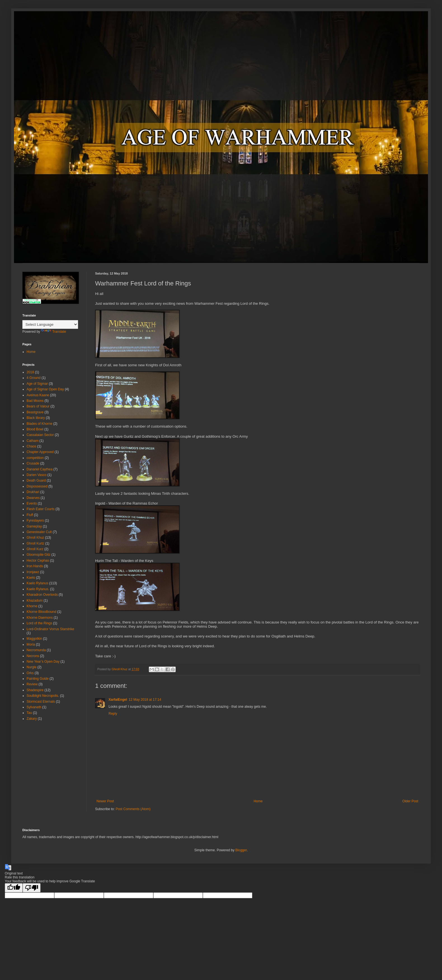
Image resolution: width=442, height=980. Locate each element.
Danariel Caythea (40, 469)
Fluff (30, 515)
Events (32, 503)
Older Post (410, 801)
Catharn (33, 441)
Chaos (31, 446)
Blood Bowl (35, 429)
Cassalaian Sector (40, 435)
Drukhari (33, 492)
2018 (30, 372)
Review (32, 684)
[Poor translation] (32, 888)
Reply (113, 714)
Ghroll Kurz (35, 549)
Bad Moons (35, 401)
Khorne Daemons (40, 618)
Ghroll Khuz (35, 538)
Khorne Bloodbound (41, 612)
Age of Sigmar (37, 384)
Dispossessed (37, 486)
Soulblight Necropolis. (43, 696)
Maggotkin (34, 639)
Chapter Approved (40, 452)
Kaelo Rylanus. (38, 589)
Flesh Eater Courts (41, 509)
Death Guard (36, 480)
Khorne (32, 606)
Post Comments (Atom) (133, 809)
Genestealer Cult (39, 532)
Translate (54, 332)
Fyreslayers (35, 521)
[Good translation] (14, 888)
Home (258, 801)
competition (35, 458)
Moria (31, 644)
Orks (30, 673)
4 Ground (34, 378)
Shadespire (35, 690)
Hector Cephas (38, 561)
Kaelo (31, 578)
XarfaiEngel (118, 700)
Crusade (33, 463)
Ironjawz (33, 572)
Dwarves (33, 498)
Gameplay (34, 526)
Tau (29, 713)
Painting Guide (38, 679)
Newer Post (105, 801)
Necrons (33, 656)
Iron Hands (35, 566)
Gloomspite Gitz (38, 555)
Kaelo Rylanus (37, 583)
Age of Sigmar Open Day (45, 389)
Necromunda (36, 650)
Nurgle (31, 667)
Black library (36, 418)
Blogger (241, 850)
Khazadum (35, 601)
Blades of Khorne (39, 424)
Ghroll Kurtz (35, 543)
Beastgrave (35, 412)
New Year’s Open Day (43, 662)
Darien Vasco (37, 475)
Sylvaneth (34, 707)
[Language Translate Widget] (50, 324)
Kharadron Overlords (42, 595)
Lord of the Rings (39, 623)
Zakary (32, 719)
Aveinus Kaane (38, 395)
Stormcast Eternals (41, 702)
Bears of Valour (38, 406)
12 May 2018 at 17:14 (145, 700)
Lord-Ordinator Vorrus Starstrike (50, 629)
